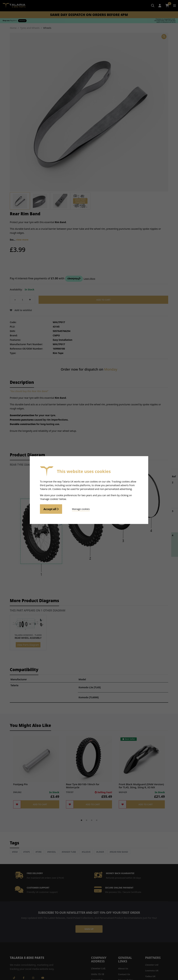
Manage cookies (81, 509)
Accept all (51, 509)
